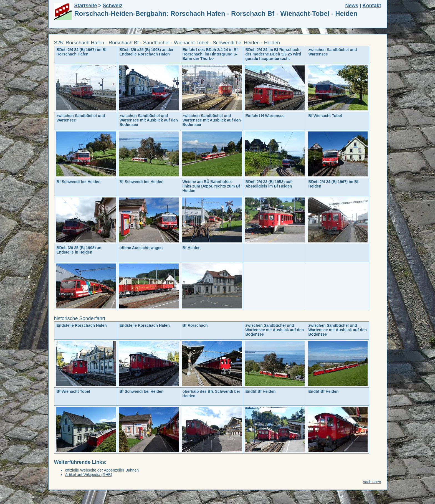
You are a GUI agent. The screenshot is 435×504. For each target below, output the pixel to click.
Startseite (86, 6)
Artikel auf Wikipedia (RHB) (89, 475)
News (352, 6)
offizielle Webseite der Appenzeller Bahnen (102, 470)
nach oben (372, 482)
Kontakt (372, 6)
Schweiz (112, 6)
